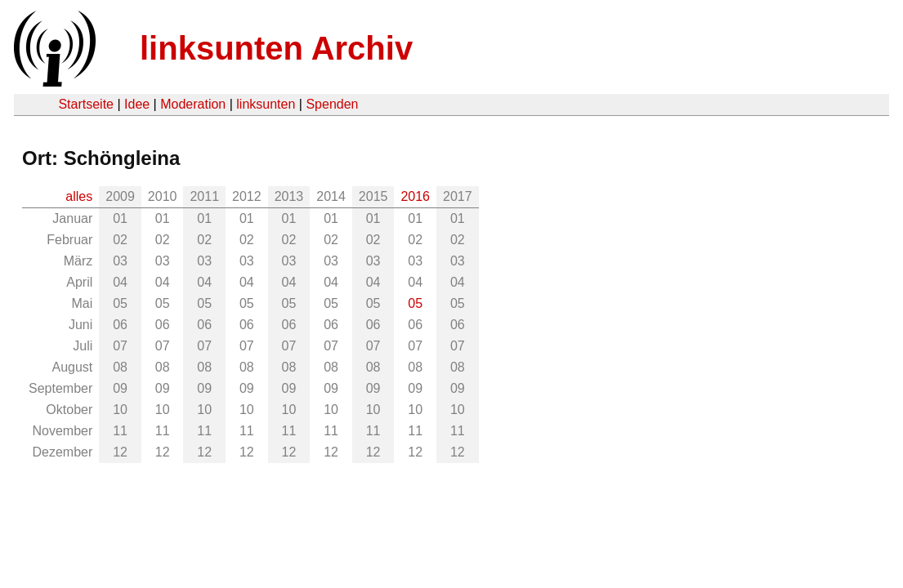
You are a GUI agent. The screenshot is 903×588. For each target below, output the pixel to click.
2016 (415, 196)
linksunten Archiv (276, 48)
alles (79, 196)
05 (415, 303)
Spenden (332, 104)
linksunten (266, 104)
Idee (137, 104)
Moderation (193, 104)
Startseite (86, 104)
